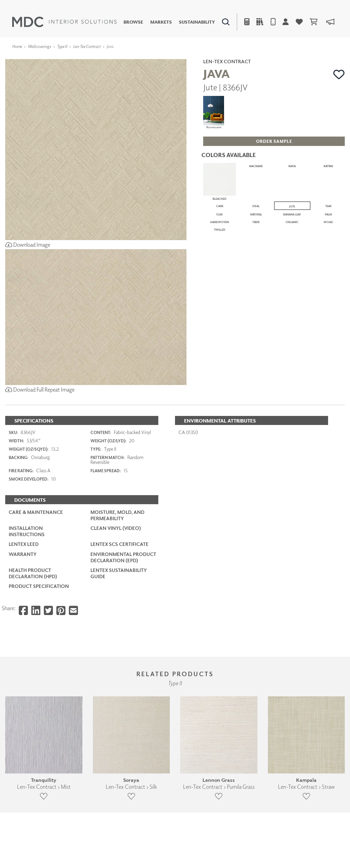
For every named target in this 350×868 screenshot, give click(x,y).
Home (17, 46)
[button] (339, 74)
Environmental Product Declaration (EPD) (123, 557)
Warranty (23, 554)
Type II (62, 46)
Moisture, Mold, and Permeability (117, 515)
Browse (133, 22)
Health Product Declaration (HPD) (33, 573)
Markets (161, 22)
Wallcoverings (39, 46)
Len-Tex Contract (87, 46)
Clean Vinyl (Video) (116, 528)
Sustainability (197, 22)
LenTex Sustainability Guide (119, 573)
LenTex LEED (24, 544)
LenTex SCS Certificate (120, 544)
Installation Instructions (27, 531)
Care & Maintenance (36, 512)
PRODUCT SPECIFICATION (39, 586)
